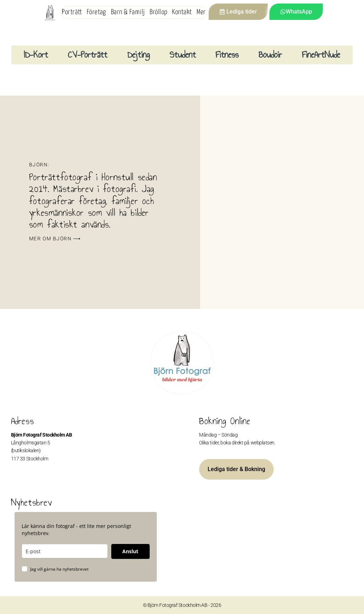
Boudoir (270, 55)
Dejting (138, 55)
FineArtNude (321, 55)
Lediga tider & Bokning (236, 469)
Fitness (227, 55)
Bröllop (158, 12)
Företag (96, 12)
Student (183, 55)
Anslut (130, 551)
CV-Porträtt (88, 55)
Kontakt (182, 12)
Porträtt (72, 12)
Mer (201, 12)
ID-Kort (36, 55)
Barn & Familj (128, 12)
